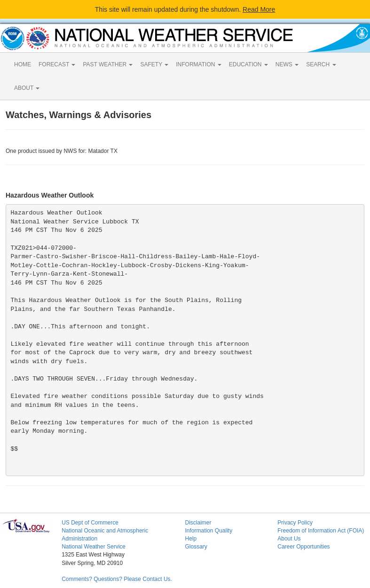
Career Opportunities (303, 547)
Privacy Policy (295, 523)
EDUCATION (248, 64)
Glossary (196, 547)
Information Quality (209, 531)
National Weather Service (94, 547)
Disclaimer (198, 523)
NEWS (287, 64)
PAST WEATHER (108, 64)
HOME (23, 64)
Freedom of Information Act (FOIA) (321, 531)
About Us (289, 539)
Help (191, 539)
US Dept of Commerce (90, 523)
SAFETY (154, 64)
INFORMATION (198, 64)
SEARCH (321, 64)
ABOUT (27, 88)
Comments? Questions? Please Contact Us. (117, 579)
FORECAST (57, 64)
